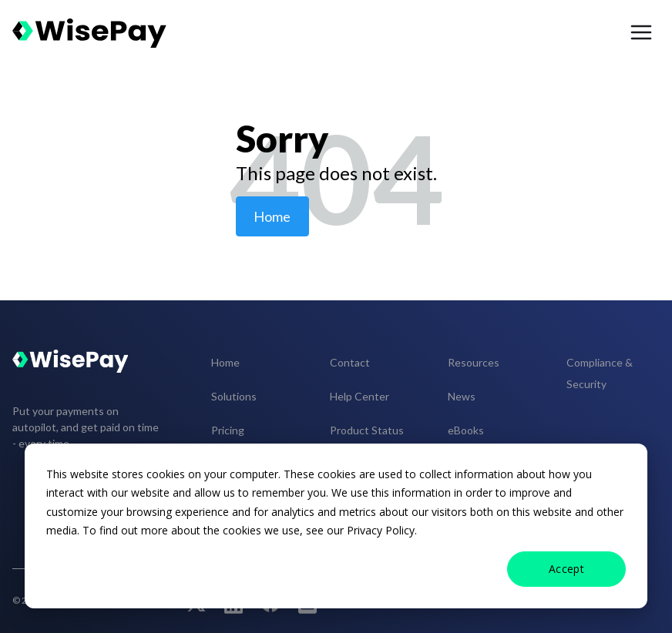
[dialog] (336, 526)
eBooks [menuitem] (466, 430)
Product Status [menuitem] (367, 430)
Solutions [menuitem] (234, 396)
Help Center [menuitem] (360, 396)
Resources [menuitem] (474, 362)
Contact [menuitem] (350, 362)
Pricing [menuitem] (228, 430)
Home (272, 216)
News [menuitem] (462, 396)
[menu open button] (641, 33)
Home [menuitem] (225, 362)
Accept (566, 569)
